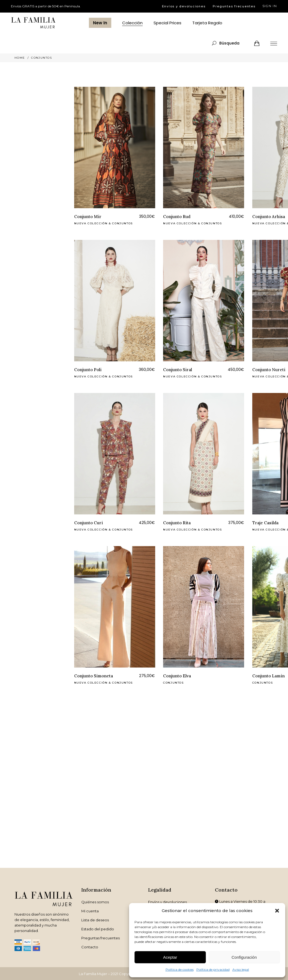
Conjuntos (122, 223)
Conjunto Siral (178, 370)
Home (20, 58)
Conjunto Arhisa (269, 217)
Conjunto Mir (88, 217)
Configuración (244, 957)
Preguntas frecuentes (234, 6)
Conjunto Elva (177, 676)
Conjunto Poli (88, 370)
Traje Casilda (265, 523)
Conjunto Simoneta (94, 676)
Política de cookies (180, 969)
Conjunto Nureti (269, 370)
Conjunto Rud (177, 217)
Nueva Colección (91, 223)
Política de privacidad (213, 969)
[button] (277, 911)
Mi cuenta (90, 911)
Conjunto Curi (88, 523)
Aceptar (170, 957)
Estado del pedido (98, 929)
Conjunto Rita (177, 523)
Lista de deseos (95, 920)
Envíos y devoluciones (184, 6)
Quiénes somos (95, 902)
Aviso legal (241, 969)
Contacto (90, 947)
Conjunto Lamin (268, 676)
